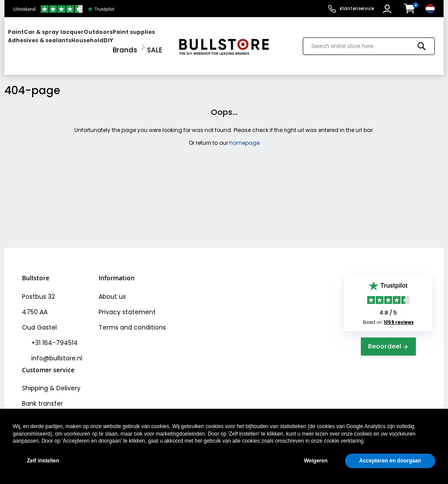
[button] (388, 9)
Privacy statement (127, 301)
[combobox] (369, 41)
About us (112, 286)
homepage (244, 132)
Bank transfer (42, 393)
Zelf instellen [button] (43, 461)
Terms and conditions (132, 317)
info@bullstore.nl (56, 348)
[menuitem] (42, 41)
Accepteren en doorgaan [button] (390, 461)
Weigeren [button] (316, 461)
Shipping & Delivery (51, 378)
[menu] (87, 41)
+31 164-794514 (54, 332)
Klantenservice (357, 9)
